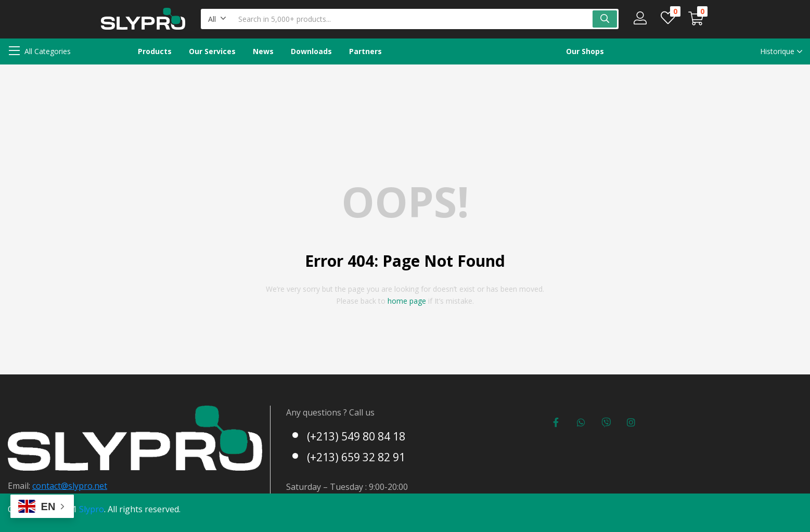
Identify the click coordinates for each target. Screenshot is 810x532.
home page (407, 301)
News (263, 51)
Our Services (212, 51)
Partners (365, 51)
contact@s (52, 486)
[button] (217, 19)
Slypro (92, 509)
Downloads (311, 51)
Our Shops (585, 51)
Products (155, 51)
